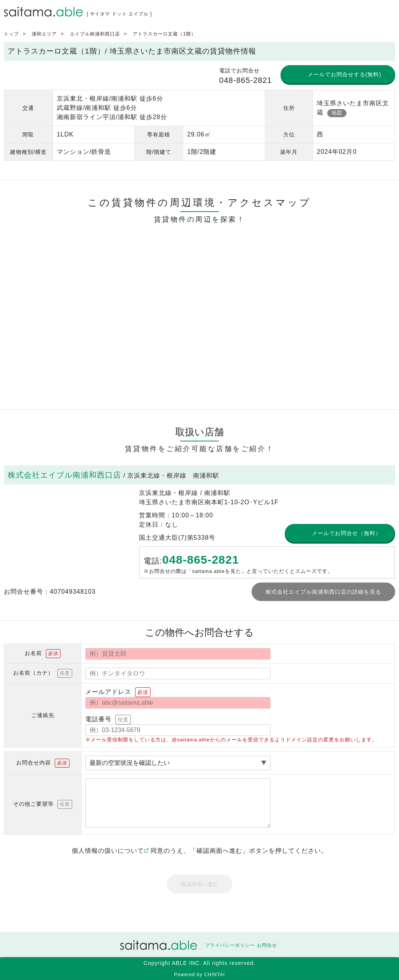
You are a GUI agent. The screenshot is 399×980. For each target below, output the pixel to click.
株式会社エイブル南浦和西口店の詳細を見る (323, 592)
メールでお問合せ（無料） (347, 533)
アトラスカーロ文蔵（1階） (164, 34)
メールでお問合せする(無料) (344, 74)
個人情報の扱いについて (110, 851)
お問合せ (267, 945)
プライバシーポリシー (230, 945)
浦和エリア (44, 34)
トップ (11, 34)
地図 (337, 113)
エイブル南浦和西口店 (95, 34)
